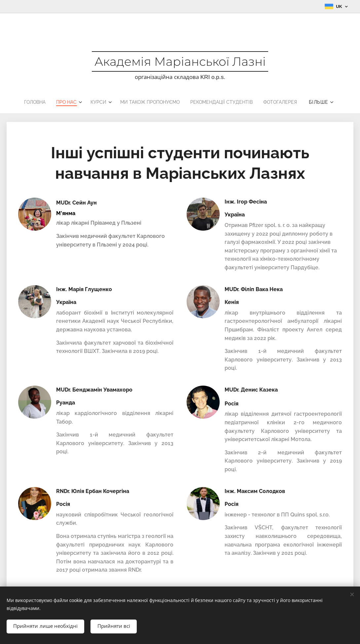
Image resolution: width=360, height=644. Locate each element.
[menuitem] (30, 102)
